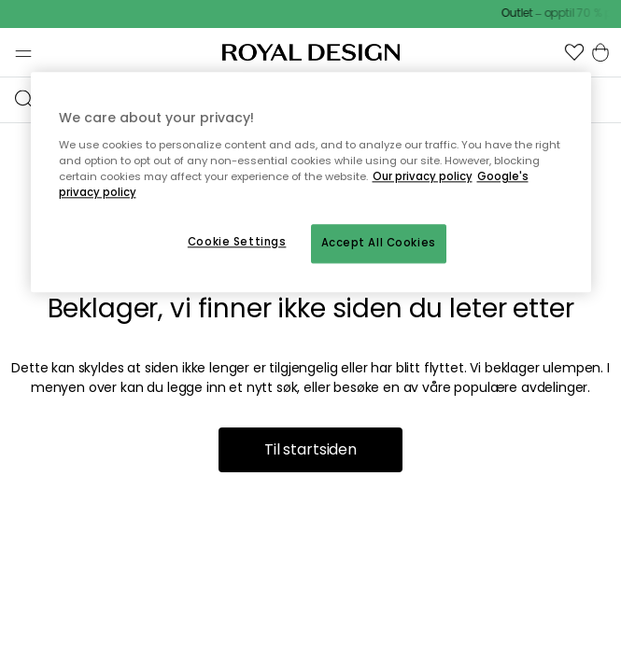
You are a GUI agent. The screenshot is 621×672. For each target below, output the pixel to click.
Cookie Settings (237, 242)
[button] (574, 52)
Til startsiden (310, 449)
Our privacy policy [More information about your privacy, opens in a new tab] (423, 176)
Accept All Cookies (379, 243)
